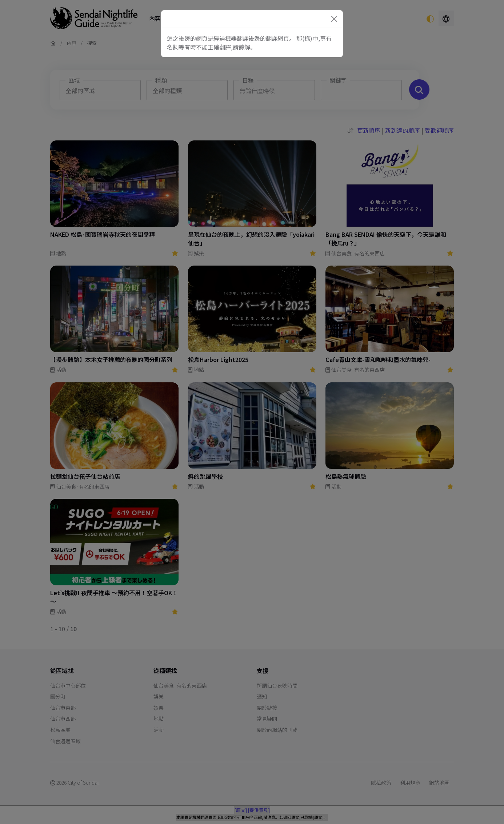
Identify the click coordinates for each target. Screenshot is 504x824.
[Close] (334, 19)
